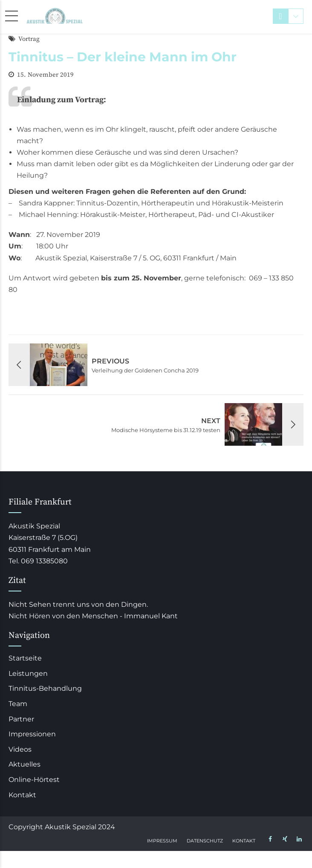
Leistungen (28, 673)
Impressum (162, 841)
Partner (21, 719)
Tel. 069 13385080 (38, 561)
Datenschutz (205, 841)
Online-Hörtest (34, 780)
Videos (20, 749)
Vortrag (29, 39)
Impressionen (32, 734)
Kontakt (22, 795)
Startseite (25, 658)
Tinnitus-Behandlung (45, 688)
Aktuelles (25, 764)
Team (18, 704)
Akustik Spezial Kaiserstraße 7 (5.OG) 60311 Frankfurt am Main (50, 538)
